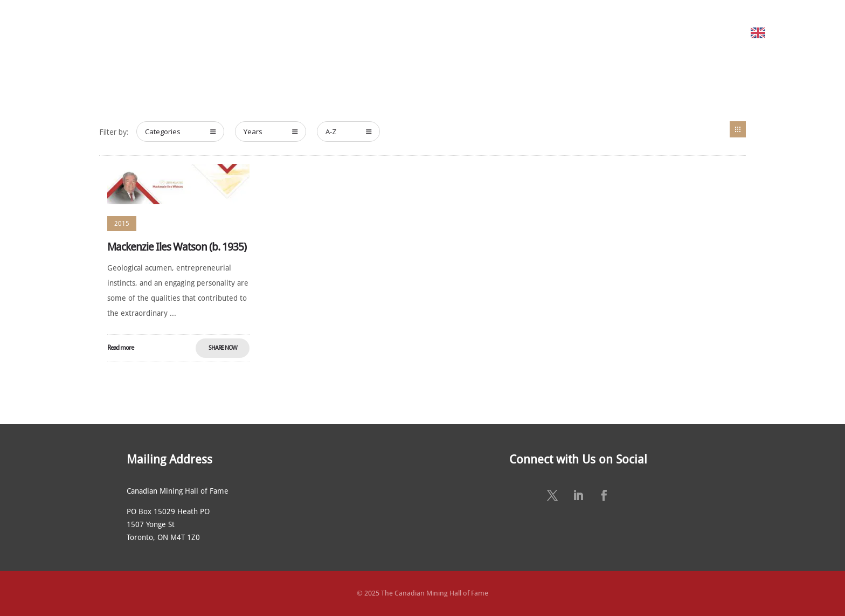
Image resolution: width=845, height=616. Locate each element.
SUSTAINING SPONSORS (597, 33)
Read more (120, 348)
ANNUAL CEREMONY (454, 33)
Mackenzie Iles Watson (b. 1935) (177, 247)
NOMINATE (365, 33)
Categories (181, 131)
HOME (159, 33)
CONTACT (679, 33)
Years (271, 131)
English (784, 33)
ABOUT (205, 33)
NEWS (522, 33)
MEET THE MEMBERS (287, 33)
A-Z (349, 131)
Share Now (223, 348)
